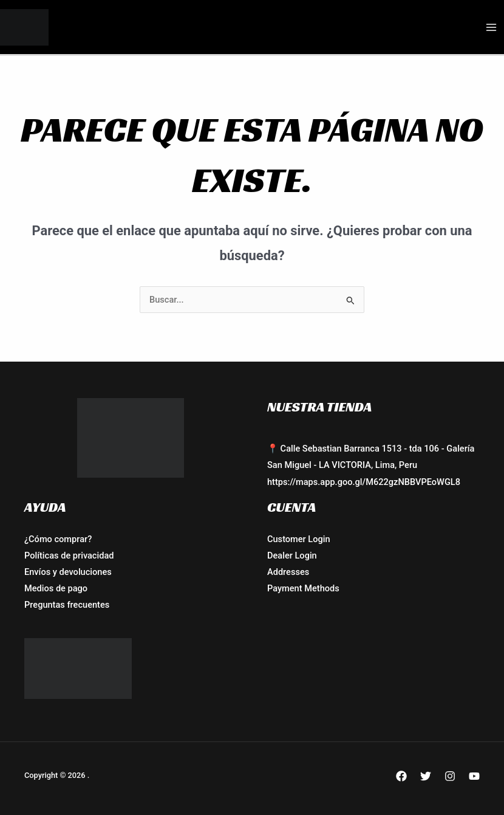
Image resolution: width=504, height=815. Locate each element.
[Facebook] (401, 776)
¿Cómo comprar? (58, 539)
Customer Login (299, 539)
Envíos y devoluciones (68, 572)
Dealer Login (292, 555)
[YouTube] (474, 776)
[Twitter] (426, 776)
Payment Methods (303, 588)
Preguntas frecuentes (67, 605)
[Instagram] (450, 776)
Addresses (288, 572)
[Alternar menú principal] (491, 27)
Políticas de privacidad (69, 555)
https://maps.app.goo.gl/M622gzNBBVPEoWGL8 (364, 482)
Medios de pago (56, 588)
